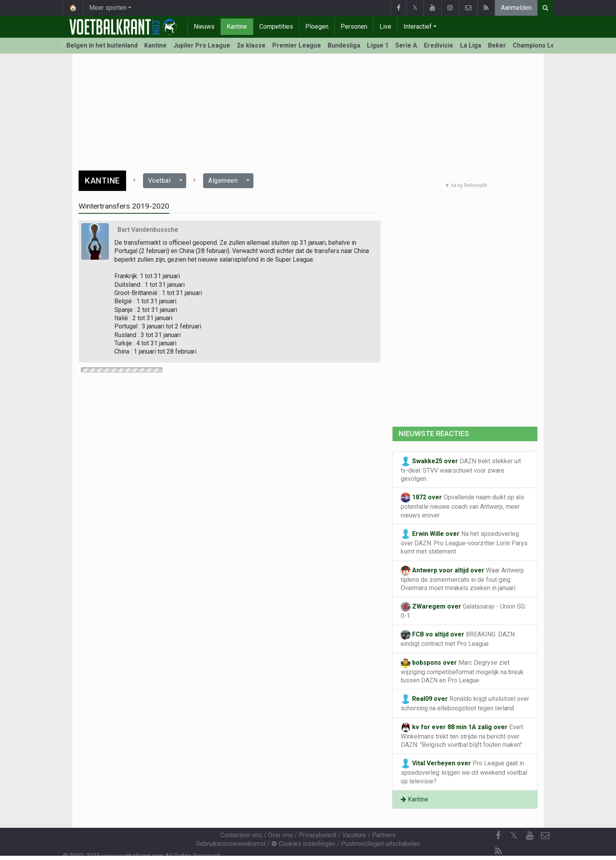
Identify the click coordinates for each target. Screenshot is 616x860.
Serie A (406, 45)
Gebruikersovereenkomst (231, 844)
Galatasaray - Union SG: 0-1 (463, 611)
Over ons (280, 835)
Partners (384, 835)
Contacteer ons (241, 835)
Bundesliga (344, 45)
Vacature (354, 835)
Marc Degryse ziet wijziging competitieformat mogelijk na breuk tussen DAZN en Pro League (462, 671)
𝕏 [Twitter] (514, 835)
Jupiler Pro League (202, 45)
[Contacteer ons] (545, 836)
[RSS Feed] (498, 851)
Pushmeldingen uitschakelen (380, 844)
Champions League (541, 45)
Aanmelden (516, 8)
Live (385, 27)
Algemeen (223, 181)
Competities (276, 27)
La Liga (471, 45)
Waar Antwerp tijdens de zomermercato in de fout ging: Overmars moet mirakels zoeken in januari (462, 579)
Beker (497, 45)
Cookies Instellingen (303, 844)
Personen (354, 27)
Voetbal (159, 181)
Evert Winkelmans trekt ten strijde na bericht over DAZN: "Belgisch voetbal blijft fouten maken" (462, 735)
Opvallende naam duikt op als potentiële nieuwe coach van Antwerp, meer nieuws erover (462, 506)
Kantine (237, 27)
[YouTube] (530, 836)
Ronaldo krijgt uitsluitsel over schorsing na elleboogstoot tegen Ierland (465, 703)
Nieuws (204, 27)
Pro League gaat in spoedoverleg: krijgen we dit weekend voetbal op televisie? (464, 772)
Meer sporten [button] (108, 8)
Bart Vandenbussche (148, 230)
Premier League (297, 45)
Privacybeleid (317, 835)
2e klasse (251, 45)
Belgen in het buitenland (102, 45)
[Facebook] (498, 836)
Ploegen (317, 27)
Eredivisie (439, 45)
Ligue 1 (378, 45)
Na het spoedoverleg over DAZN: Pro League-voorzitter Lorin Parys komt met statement (464, 542)
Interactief (418, 27)
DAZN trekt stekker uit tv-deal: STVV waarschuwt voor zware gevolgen (461, 469)
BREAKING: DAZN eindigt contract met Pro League (458, 639)
